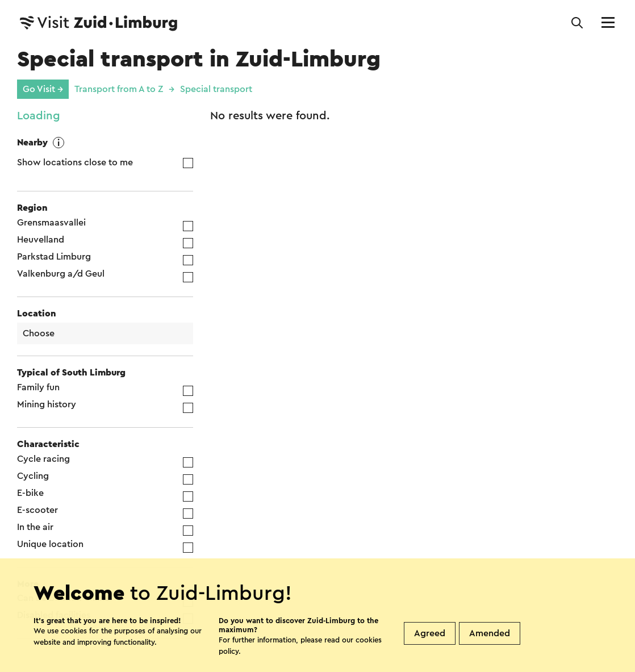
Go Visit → (43, 89)
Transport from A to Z (119, 89)
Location (37, 314)
